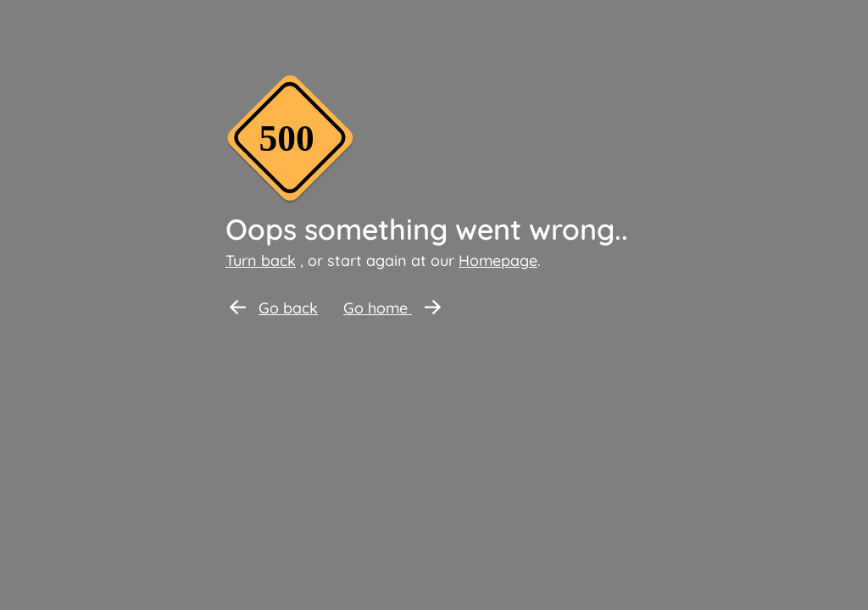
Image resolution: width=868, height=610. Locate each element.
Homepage (498, 261)
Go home (392, 308)
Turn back (261, 261)
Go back (274, 308)
